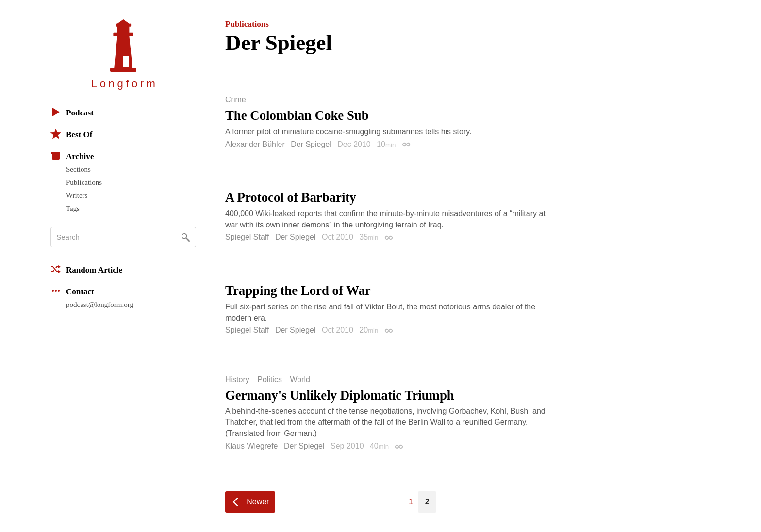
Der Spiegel (311, 144)
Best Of (71, 134)
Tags (73, 209)
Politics (270, 380)
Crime (236, 100)
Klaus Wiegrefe (252, 446)
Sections (78, 169)
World (300, 380)
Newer (258, 502)
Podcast (72, 112)
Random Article (86, 269)
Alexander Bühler (255, 144)
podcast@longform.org (100, 305)
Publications (84, 182)
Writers (77, 195)
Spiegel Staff (247, 237)
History (237, 380)
